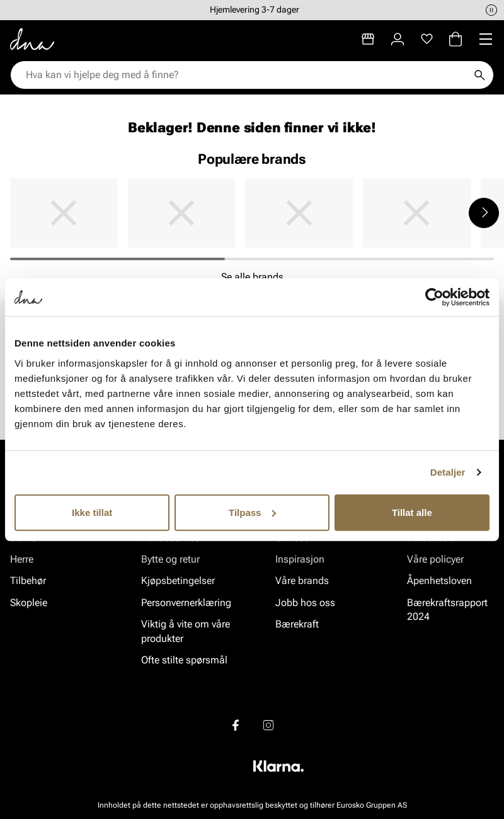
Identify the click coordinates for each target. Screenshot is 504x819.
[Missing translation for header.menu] (486, 39)
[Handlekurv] (455, 39)
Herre (22, 559)
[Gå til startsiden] (32, 39)
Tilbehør (28, 581)
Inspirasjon (300, 559)
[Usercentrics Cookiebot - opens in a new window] (434, 297)
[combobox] (246, 75)
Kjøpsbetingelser (178, 581)
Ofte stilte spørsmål (184, 660)
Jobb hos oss (305, 603)
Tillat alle (412, 512)
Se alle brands (252, 277)
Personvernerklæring (186, 603)
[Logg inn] (398, 39)
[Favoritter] (427, 39)
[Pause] (491, 10)
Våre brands (302, 581)
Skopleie (29, 603)
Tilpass (252, 512)
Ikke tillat (92, 512)
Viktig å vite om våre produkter (186, 631)
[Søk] (479, 75)
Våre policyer (435, 559)
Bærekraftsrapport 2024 (447, 610)
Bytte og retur (170, 559)
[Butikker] (368, 39)
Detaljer (448, 472)
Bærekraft (297, 624)
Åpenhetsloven (439, 581)
